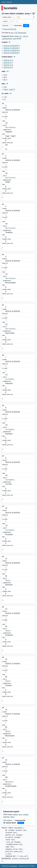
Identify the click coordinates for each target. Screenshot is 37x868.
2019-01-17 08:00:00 (11, 48)
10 (6, 508)
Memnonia (9, 782)
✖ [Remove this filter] (34, 17)
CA (5, 75)
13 (6, 659)
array (20, 815)
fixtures (9, 2)
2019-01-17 (8, 63)
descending (17, 25)
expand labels (10, 823)
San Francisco (10, 127)
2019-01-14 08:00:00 (11, 50)
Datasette (14, 866)
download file (19, 820)
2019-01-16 (8, 67)
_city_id (25, 36)
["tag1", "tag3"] (9, 89)
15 (6, 760)
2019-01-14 (8, 65)
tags (15, 39)
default (15, 815)
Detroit (8, 580)
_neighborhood (7, 39)
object (12, 817)
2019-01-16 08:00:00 (11, 53)
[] (4, 87)
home (4, 2)
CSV (16, 33)
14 (6, 710)
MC (5, 80)
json (12, 33)
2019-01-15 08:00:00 (11, 46)
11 (6, 559)
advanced (22, 33)
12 (6, 609)
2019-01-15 (8, 60)
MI (4, 77)
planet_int (18, 36)
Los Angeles (10, 379)
